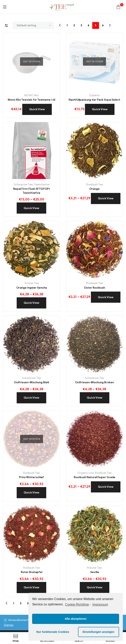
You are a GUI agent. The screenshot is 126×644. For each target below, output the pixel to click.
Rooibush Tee (95, 184)
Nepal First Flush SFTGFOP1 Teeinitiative (31, 191)
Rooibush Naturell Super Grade (95, 477)
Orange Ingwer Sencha (32, 288)
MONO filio (31, 95)
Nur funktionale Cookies (53, 632)
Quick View (37, 109)
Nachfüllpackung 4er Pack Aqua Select (94, 100)
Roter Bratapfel (32, 572)
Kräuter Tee (94, 568)
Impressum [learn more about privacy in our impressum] (100, 605)
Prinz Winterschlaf (31, 477)
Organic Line (86, 473)
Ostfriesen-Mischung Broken (94, 382)
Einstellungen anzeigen (98, 632)
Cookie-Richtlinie (77, 605)
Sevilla (95, 572)
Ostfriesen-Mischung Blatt (32, 382)
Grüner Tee (32, 283)
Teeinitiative (42, 184)
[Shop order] (33, 25)
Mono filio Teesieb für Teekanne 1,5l (31, 100)
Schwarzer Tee (23, 184)
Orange (94, 189)
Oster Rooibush (94, 288)
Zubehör (94, 95)
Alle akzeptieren (76, 619)
